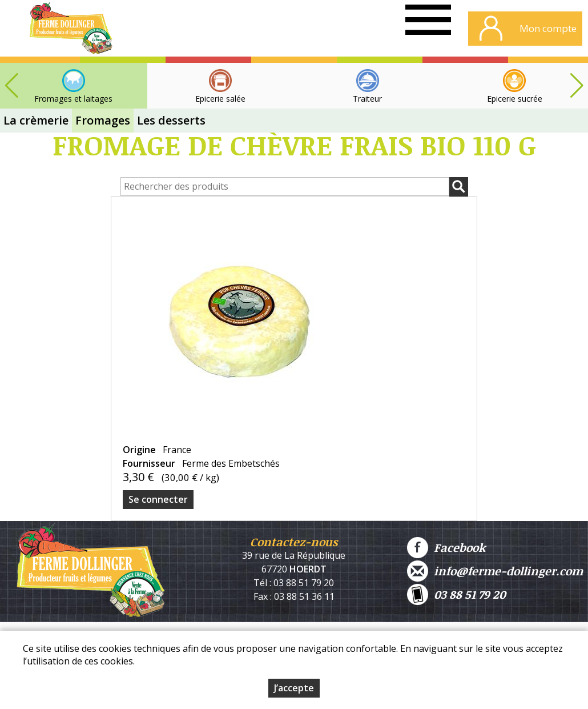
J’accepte (294, 689)
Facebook (446, 548)
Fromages (103, 120)
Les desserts (171, 120)
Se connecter (158, 499)
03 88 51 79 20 (456, 594)
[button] (577, 86)
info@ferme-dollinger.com (495, 571)
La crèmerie (36, 120)
